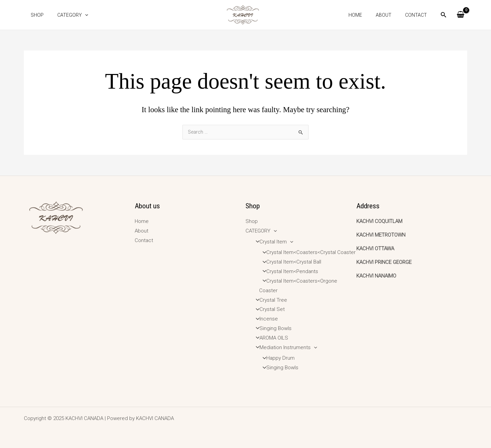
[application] (79, 15)
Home (366, 15)
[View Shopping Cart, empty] (460, 15)
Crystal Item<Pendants (288, 271)
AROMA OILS (270, 338)
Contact (418, 15)
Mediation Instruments (284, 347)
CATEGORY (66, 15)
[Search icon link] (444, 16)
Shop (35, 15)
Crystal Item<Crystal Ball (290, 262)
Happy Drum (277, 358)
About (390, 15)
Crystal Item (272, 242)
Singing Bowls (272, 328)
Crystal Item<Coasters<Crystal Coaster (307, 252)
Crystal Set (268, 309)
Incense (265, 319)
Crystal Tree (269, 300)
